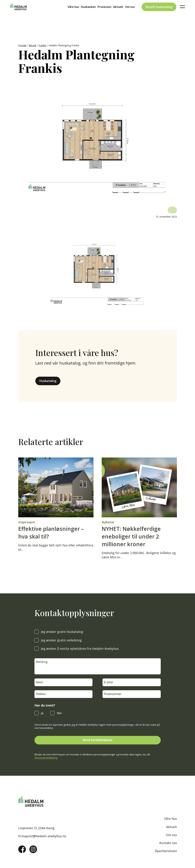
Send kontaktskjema (97, 740)
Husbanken (88, 13)
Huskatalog (48, 381)
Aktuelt (118, 13)
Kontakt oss (168, 843)
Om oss (130, 13)
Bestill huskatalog (159, 13)
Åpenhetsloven (166, 851)
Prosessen (104, 13)
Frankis (42, 45)
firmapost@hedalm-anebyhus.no (42, 836)
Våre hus (73, 13)
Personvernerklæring (46, 758)
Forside (22, 45)
